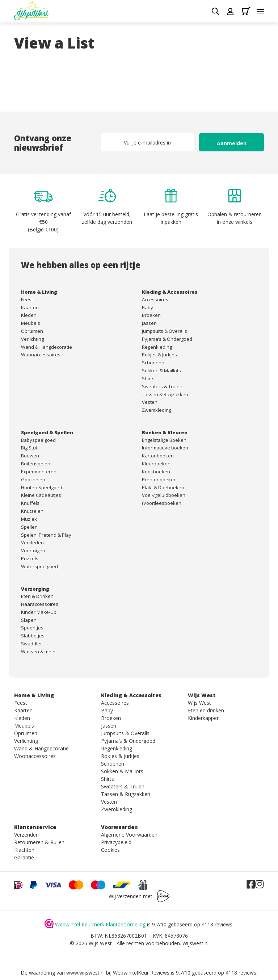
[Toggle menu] (260, 11)
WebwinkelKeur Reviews (141, 973)
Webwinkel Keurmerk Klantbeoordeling (100, 924)
